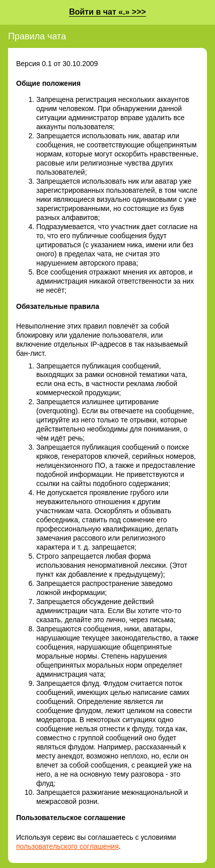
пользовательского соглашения (67, 846)
